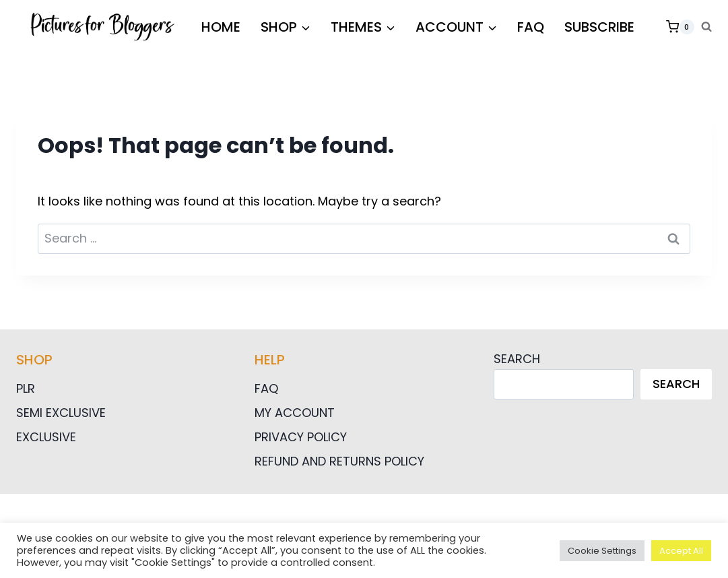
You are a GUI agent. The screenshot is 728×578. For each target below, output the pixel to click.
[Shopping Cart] (680, 27)
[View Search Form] (706, 27)
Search (517, 359)
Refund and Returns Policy (339, 461)
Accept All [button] (681, 551)
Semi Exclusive (61, 413)
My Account (295, 413)
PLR (26, 388)
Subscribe (599, 27)
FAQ (531, 27)
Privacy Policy (301, 437)
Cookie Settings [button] (602, 551)
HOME (221, 27)
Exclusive (46, 437)
